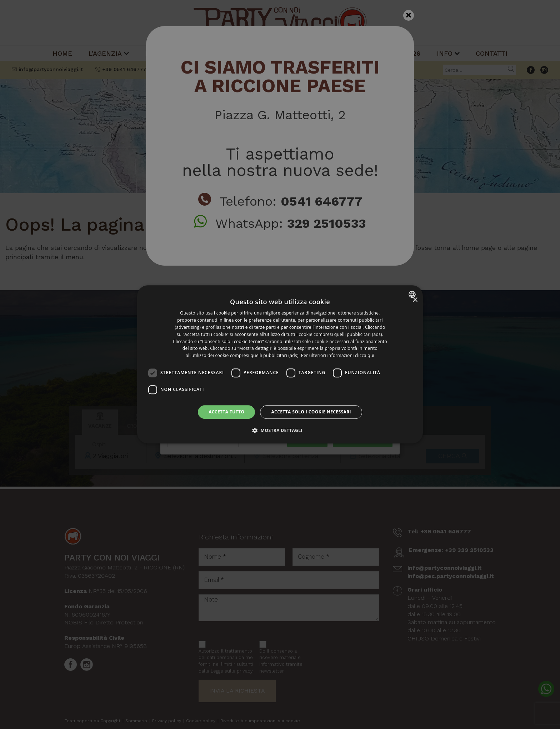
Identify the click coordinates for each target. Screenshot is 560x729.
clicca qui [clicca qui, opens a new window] (365, 355)
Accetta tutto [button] (226, 412)
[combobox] (413, 294)
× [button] (415, 300)
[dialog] (280, 364)
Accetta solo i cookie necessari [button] (311, 412)
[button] (280, 431)
